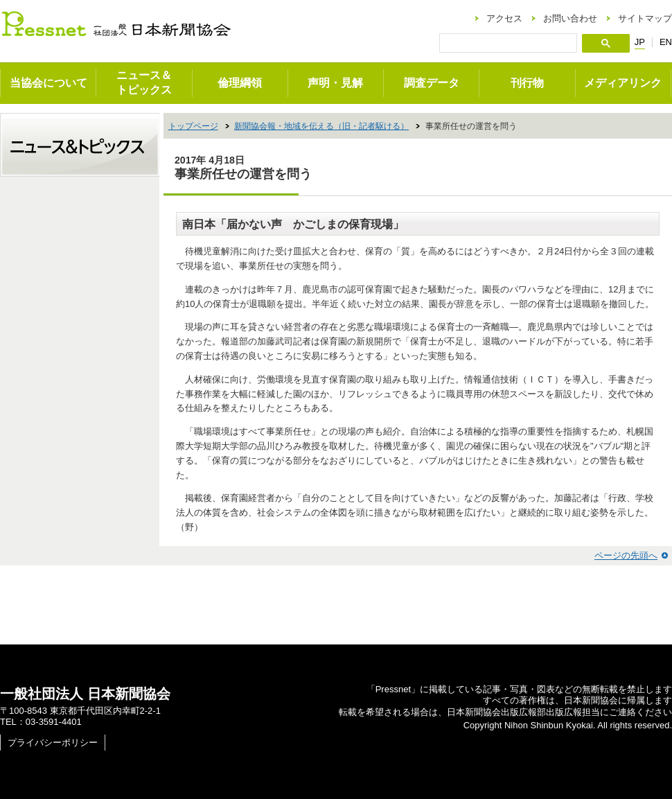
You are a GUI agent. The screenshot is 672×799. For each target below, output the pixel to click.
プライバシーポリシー (53, 743)
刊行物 (527, 83)
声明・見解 (335, 83)
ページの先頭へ (626, 555)
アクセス (504, 18)
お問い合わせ (570, 18)
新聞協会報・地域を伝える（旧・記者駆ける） (321, 126)
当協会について (48, 83)
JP (640, 42)
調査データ (432, 83)
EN (666, 42)
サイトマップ (645, 18)
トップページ (193, 126)
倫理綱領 (240, 83)
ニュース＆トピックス (144, 82)
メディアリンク (623, 83)
